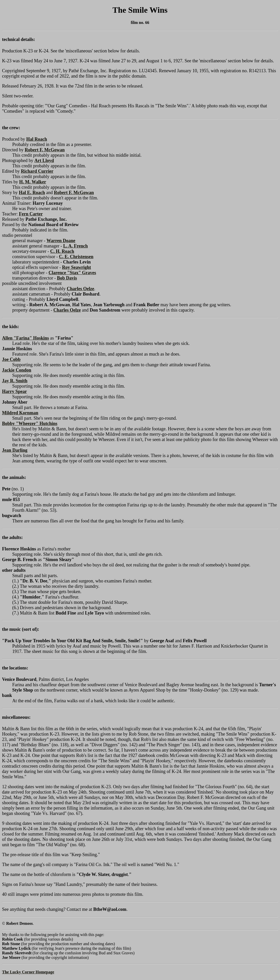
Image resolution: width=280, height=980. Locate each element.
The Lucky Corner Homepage (28, 972)
